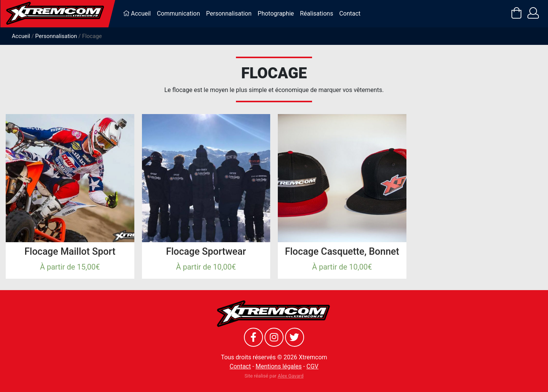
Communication (178, 13)
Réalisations (316, 13)
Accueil (137, 13)
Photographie (276, 13)
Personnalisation (229, 13)
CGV (312, 366)
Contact (350, 13)
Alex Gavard (291, 376)
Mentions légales (279, 366)
